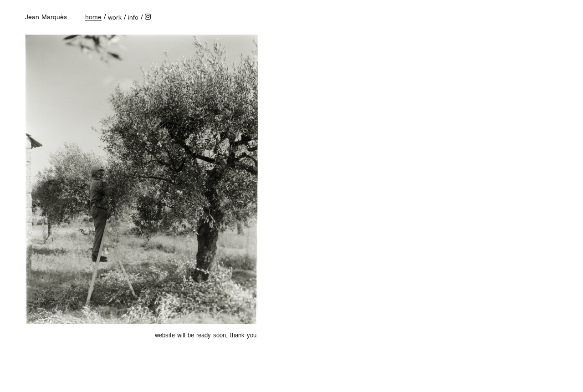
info (133, 18)
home (93, 17)
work (115, 18)
